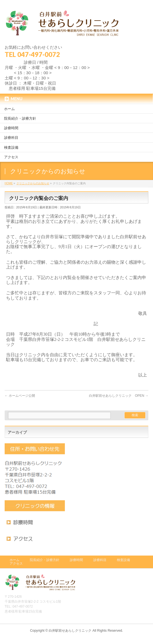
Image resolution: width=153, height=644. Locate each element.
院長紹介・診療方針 (45, 560)
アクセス (16, 563)
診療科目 (100, 560)
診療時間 (76, 560)
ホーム (15, 560)
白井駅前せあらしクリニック (70, 631)
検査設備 (123, 560)
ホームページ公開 (20, 396)
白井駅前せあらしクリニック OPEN (119, 396)
